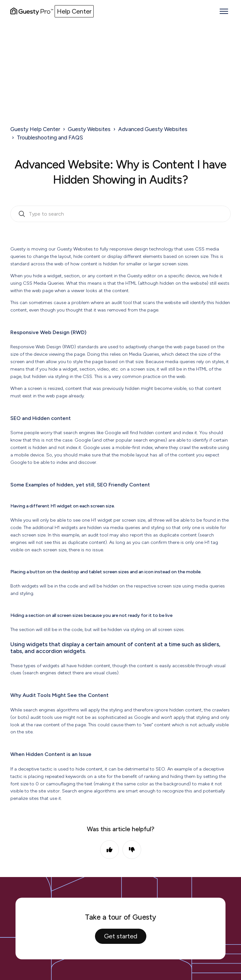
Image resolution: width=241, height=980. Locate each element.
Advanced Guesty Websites (153, 129)
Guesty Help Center (35, 129)
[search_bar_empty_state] (120, 214)
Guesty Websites (89, 129)
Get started (121, 936)
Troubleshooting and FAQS (50, 138)
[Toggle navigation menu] (224, 11)
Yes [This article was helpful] (110, 850)
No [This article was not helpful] (132, 850)
